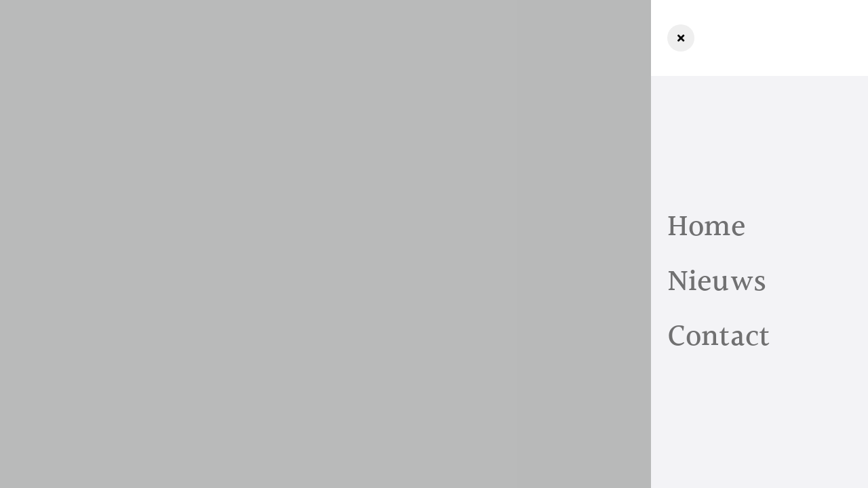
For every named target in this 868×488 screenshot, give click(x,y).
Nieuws (717, 282)
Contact (718, 337)
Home (707, 227)
